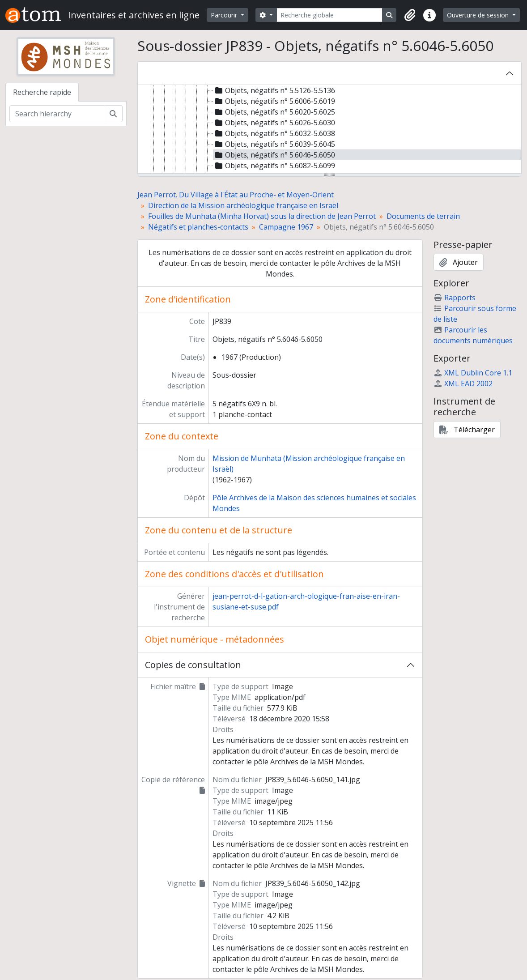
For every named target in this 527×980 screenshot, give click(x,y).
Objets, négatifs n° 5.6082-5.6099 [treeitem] (274, 166)
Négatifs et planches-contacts (198, 227)
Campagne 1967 (286, 227)
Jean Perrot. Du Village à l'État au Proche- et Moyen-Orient (236, 195)
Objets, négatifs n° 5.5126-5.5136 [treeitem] (274, 90)
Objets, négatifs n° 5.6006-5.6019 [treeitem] (274, 101)
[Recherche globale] (330, 15)
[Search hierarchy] (57, 114)
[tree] (330, 130)
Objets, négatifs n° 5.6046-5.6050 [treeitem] (274, 155)
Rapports (455, 298)
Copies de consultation (193, 665)
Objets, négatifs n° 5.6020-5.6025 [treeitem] (274, 112)
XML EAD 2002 (463, 383)
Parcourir (225, 15)
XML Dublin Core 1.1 (473, 373)
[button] (410, 15)
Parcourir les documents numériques (473, 335)
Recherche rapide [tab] (42, 92)
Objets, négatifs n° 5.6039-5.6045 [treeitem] (274, 144)
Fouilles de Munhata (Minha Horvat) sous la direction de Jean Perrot (262, 216)
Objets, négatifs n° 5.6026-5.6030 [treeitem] (274, 123)
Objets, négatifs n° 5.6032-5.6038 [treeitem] (274, 133)
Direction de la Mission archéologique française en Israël (243, 205)
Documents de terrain (423, 216)
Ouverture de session (479, 15)
